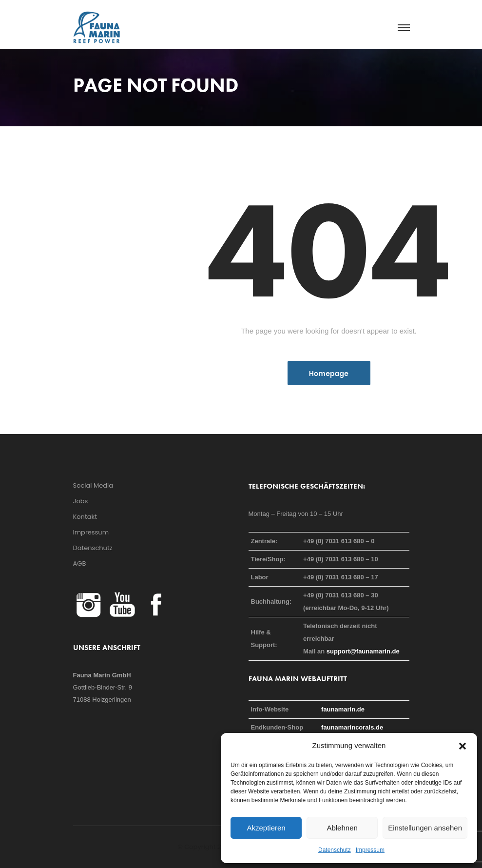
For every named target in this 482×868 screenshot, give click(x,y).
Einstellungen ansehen (425, 828)
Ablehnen (342, 828)
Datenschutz (335, 850)
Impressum (370, 850)
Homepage (329, 374)
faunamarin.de (343, 709)
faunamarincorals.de (352, 727)
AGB (80, 563)
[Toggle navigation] (403, 28)
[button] (463, 746)
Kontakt (85, 517)
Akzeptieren (266, 828)
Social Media (93, 485)
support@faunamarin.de (363, 651)
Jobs (81, 501)
